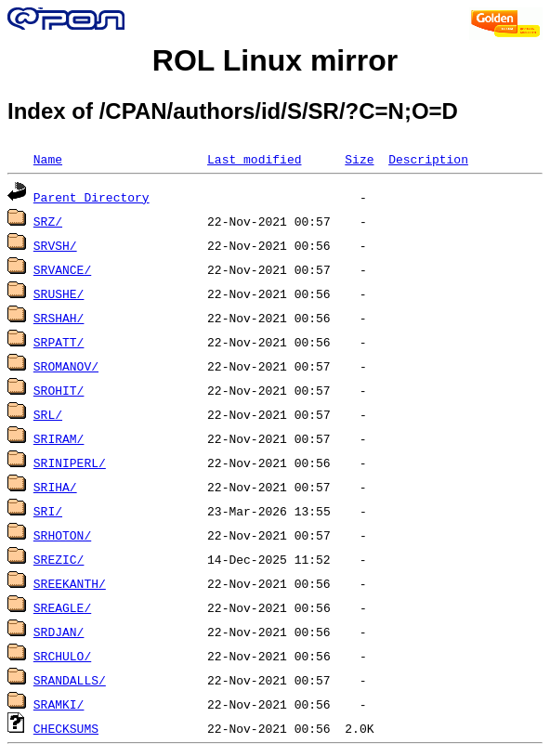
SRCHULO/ (62, 656)
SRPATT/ (59, 342)
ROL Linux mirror (275, 60)
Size (359, 159)
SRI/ (48, 511)
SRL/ (48, 414)
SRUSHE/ (59, 293)
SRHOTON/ (62, 535)
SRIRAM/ (59, 438)
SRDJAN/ (59, 632)
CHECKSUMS (66, 728)
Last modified (254, 159)
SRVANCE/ (62, 269)
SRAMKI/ (59, 704)
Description (428, 159)
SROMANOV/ (66, 366)
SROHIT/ (59, 390)
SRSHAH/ (59, 318)
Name (48, 159)
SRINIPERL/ (70, 463)
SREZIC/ (59, 559)
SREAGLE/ (62, 607)
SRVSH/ (55, 245)
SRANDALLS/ (70, 680)
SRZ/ (48, 221)
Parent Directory (92, 197)
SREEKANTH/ (70, 583)
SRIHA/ (55, 487)
